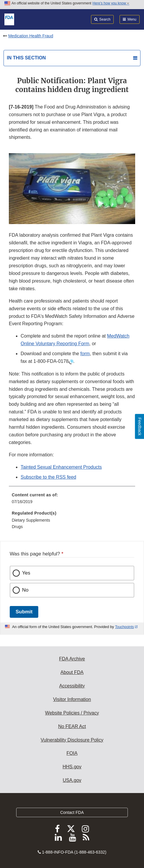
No (25, 590)
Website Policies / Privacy (72, 713)
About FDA (72, 672)
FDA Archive (72, 659)
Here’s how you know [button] (111, 3)
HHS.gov (72, 767)
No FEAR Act (72, 726)
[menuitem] (72, 500)
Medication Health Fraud (31, 36)
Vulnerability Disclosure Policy (72, 740)
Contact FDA (72, 812)
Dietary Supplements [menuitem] (31, 520)
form (85, 354)
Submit (24, 612)
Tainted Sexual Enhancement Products (61, 467)
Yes (26, 573)
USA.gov (72, 780)
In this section (26, 58)
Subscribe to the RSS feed (48, 477)
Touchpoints (125, 627)
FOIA (72, 753)
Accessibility (72, 686)
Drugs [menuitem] (17, 527)
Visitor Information (72, 699)
